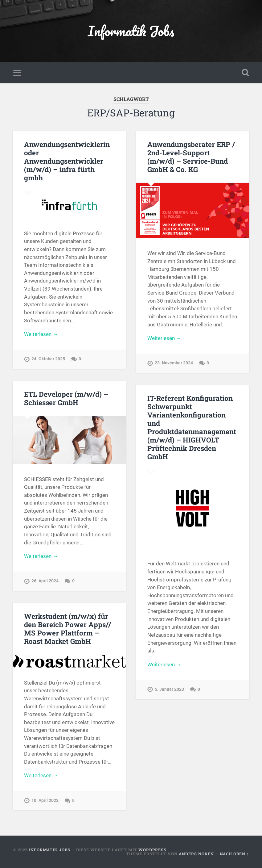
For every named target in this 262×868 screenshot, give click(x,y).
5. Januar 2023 (169, 689)
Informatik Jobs (131, 31)
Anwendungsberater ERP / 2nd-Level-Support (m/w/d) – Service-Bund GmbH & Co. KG (191, 157)
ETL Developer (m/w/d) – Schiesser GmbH (66, 398)
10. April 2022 (45, 801)
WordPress (152, 850)
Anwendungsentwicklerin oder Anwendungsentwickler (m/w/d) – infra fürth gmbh (67, 161)
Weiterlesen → (41, 334)
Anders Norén (196, 854)
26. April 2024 (45, 581)
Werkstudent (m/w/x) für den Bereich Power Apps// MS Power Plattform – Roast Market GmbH (68, 629)
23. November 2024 (174, 363)
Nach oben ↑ (234, 854)
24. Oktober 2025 (48, 359)
